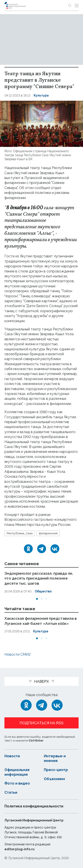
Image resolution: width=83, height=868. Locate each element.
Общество (43, 591)
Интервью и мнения (55, 758)
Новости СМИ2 (17, 654)
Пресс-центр (56, 769)
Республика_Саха (20, 533)
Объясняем (54, 778)
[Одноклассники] (28, 549)
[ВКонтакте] (55, 549)
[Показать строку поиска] (70, 5)
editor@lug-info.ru (19, 848)
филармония (48, 533)
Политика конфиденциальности (34, 806)
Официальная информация (17, 771)
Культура (41, 95)
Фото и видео (17, 783)
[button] (37, 598)
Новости (12, 756)
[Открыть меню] (77, 5)
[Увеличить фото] (41, 123)
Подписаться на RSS (42, 722)
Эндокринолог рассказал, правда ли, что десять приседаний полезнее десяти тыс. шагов (40, 578)
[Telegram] (42, 549)
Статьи (11, 792)
